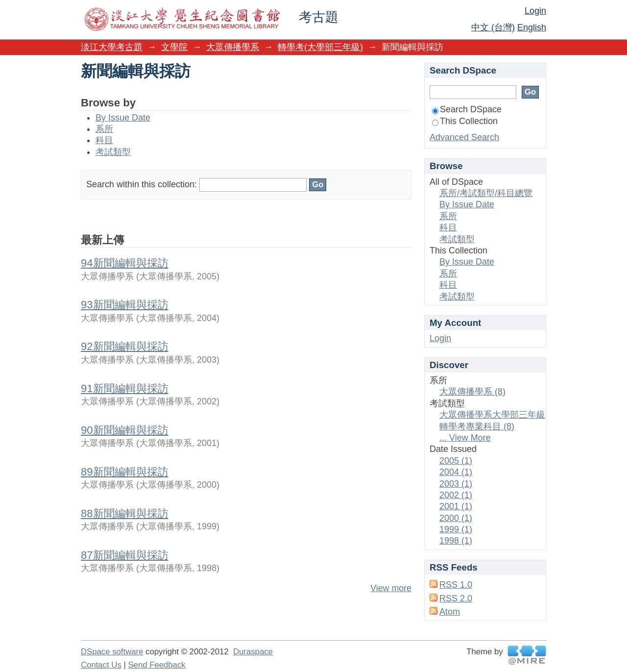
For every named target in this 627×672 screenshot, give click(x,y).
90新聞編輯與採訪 (125, 430)
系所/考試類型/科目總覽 (486, 193)
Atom (450, 612)
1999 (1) (456, 529)
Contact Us (101, 665)
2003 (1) (456, 484)
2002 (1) (456, 495)
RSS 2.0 (456, 598)
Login (535, 11)
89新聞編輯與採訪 (125, 472)
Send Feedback (157, 665)
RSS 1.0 (456, 585)
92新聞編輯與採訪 (125, 346)
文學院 (174, 47)
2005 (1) (456, 461)
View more (391, 588)
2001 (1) (456, 506)
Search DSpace (467, 109)
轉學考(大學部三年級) (320, 47)
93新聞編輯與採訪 (125, 305)
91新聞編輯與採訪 (125, 388)
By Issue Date (123, 118)
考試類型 (113, 152)
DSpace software (112, 652)
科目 (104, 140)
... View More (465, 438)
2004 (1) (456, 472)
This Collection (465, 121)
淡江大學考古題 (112, 47)
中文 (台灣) (493, 27)
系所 (104, 129)
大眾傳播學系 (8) (472, 392)
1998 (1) (456, 541)
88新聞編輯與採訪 (125, 513)
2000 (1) (456, 518)
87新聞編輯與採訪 (125, 555)
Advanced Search (464, 137)
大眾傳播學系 (233, 47)
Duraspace (253, 652)
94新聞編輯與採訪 (125, 263)
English (532, 27)
